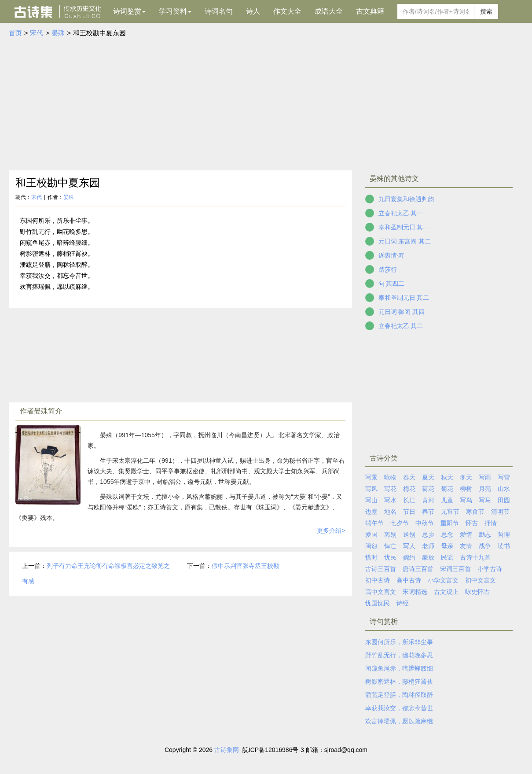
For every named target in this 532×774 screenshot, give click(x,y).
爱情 (466, 534)
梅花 (409, 489)
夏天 (428, 477)
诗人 (253, 11)
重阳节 (450, 523)
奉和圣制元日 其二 (404, 298)
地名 (390, 512)
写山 (371, 500)
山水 (504, 489)
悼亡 (390, 546)
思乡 (428, 534)
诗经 (403, 603)
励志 (485, 534)
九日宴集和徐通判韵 (406, 199)
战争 (485, 546)
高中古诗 (409, 580)
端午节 (374, 523)
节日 (409, 512)
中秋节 (425, 523)
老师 (428, 546)
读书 (504, 546)
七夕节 (400, 523)
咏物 (390, 477)
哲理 (504, 534)
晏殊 (58, 33)
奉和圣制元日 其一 (404, 227)
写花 (390, 489)
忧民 (390, 557)
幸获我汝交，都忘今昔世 (399, 708)
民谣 (447, 557)
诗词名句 (219, 11)
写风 (371, 489)
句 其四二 (392, 284)
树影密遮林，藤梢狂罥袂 (399, 682)
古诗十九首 (475, 557)
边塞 (371, 512)
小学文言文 (443, 580)
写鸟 (466, 500)
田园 (504, 500)
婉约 (409, 557)
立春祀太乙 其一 (401, 213)
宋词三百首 (455, 569)
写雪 (504, 477)
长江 (409, 500)
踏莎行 (388, 269)
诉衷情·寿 (392, 255)
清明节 (500, 512)
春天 (409, 477)
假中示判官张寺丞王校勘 (246, 566)
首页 (15, 33)
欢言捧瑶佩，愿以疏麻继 (399, 721)
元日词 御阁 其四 (402, 312)
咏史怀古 (477, 592)
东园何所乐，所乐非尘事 (399, 642)
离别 (390, 534)
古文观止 (446, 592)
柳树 (466, 489)
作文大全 (287, 11)
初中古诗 (378, 580)
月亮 (485, 489)
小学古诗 (490, 569)
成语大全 (329, 11)
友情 (466, 546)
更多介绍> (331, 531)
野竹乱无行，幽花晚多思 (399, 655)
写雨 (485, 477)
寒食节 (475, 512)
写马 (485, 500)
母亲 (447, 546)
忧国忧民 (378, 603)
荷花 (428, 489)
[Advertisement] (266, 104)
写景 (371, 477)
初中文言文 (481, 580)
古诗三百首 (381, 569)
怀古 (472, 523)
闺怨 (371, 546)
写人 (409, 546)
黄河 (428, 500)
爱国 (371, 534)
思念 (447, 534)
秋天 (447, 477)
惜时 (371, 557)
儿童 (447, 500)
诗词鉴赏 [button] (129, 11)
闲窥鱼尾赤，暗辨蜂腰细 (399, 668)
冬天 (466, 477)
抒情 (491, 523)
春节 (428, 512)
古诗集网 (227, 750)
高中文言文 (381, 592)
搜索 (486, 11)
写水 (390, 500)
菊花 (447, 489)
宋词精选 (415, 592)
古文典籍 (370, 11)
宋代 (37, 33)
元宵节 (450, 512)
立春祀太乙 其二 (401, 326)
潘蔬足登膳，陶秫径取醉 (399, 695)
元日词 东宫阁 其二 (405, 241)
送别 (409, 534)
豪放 (428, 557)
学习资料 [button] (175, 11)
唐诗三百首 (418, 569)
